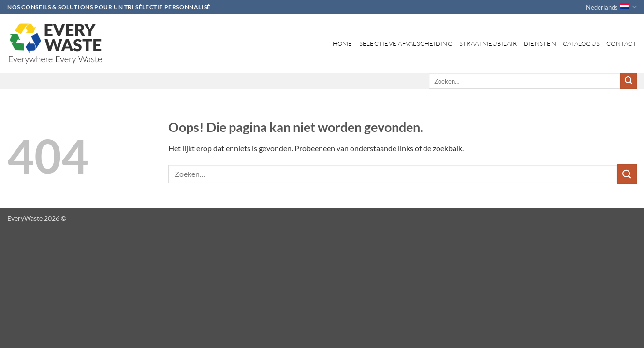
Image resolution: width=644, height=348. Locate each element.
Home (343, 43)
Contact (622, 43)
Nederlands (611, 7)
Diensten (540, 43)
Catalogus (581, 43)
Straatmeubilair (488, 43)
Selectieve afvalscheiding (406, 43)
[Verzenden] (629, 81)
